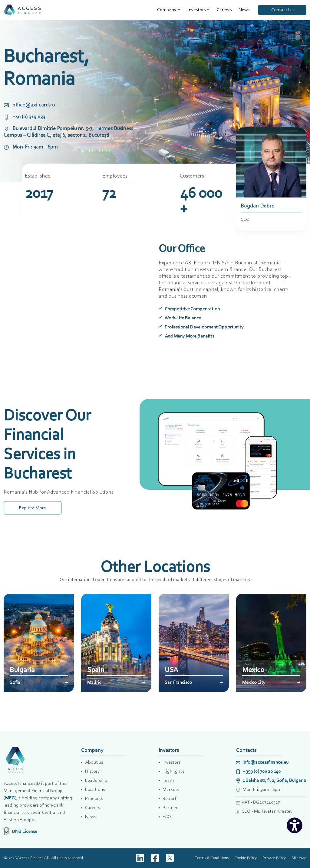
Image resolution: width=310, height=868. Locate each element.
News (244, 10)
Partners (171, 807)
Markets (171, 789)
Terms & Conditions (212, 858)
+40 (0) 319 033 (24, 116)
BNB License (20, 831)
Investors (197, 10)
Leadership (96, 780)
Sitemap (299, 858)
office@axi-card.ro (29, 105)
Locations (95, 789)
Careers (224, 10)
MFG (10, 798)
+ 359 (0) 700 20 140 (258, 771)
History (92, 771)
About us (94, 762)
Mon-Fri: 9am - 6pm (31, 147)
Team (168, 780)
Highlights (173, 771)
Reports (170, 798)
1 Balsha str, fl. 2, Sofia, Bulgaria (271, 780)
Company (167, 10)
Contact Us (282, 10)
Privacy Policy (274, 858)
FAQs (168, 816)
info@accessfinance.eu (262, 762)
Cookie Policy (246, 858)
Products (94, 798)
